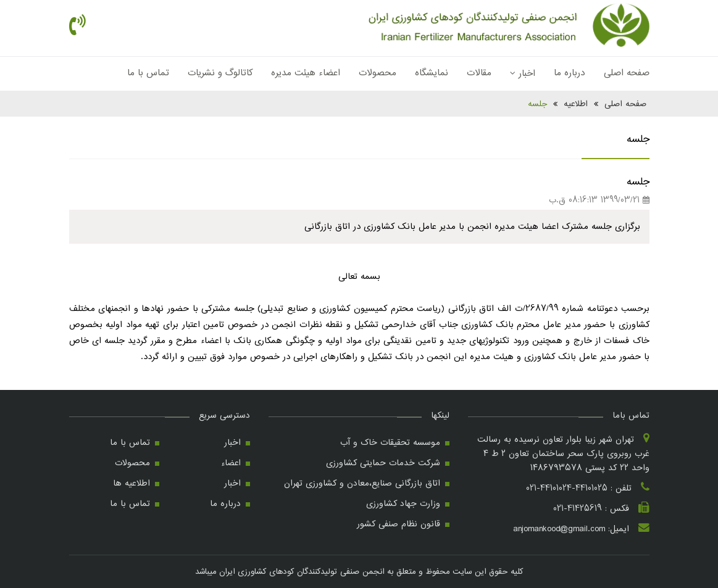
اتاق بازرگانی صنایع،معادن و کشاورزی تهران (362, 483)
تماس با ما (148, 73)
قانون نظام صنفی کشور (399, 524)
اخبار (523, 73)
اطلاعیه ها (131, 483)
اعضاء (231, 463)
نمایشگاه (432, 73)
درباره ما (570, 73)
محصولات (378, 73)
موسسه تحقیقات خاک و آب (390, 442)
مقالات (479, 73)
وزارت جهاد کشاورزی (403, 503)
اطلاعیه (576, 104)
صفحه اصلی (627, 73)
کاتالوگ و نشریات (220, 73)
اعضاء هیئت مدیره (306, 73)
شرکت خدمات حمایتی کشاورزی (383, 463)
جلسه (537, 104)
